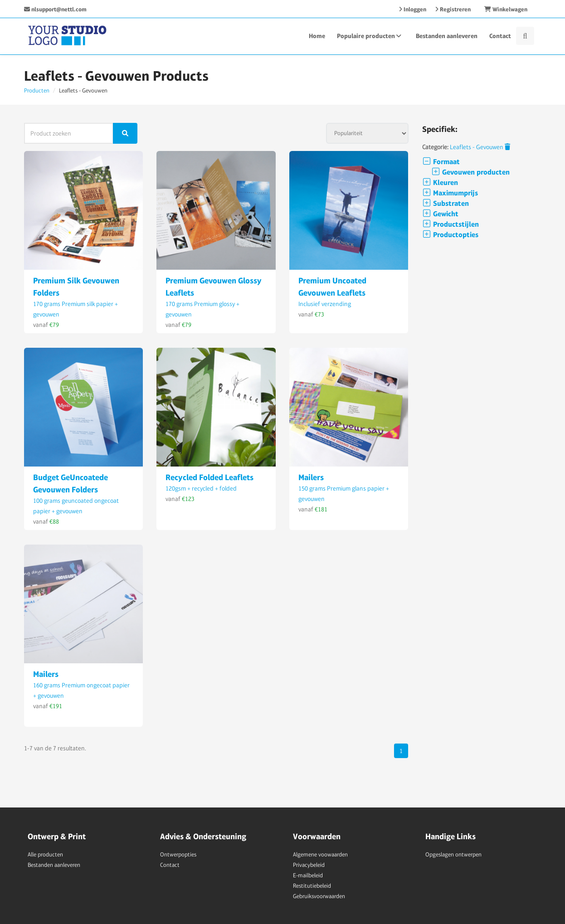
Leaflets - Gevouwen (480, 147)
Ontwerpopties (178, 854)
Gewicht (440, 214)
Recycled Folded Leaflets (209, 477)
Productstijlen (451, 224)
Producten (37, 90)
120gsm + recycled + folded (201, 488)
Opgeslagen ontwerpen (453, 854)
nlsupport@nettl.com (55, 9)
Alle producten (45, 854)
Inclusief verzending (325, 304)
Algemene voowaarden (320, 854)
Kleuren (440, 182)
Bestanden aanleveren (447, 36)
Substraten (446, 203)
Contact (500, 36)
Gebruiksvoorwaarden (319, 896)
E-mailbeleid (308, 875)
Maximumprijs (450, 193)
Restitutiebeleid (312, 886)
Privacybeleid (309, 865)
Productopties (450, 235)
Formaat (441, 162)
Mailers (311, 477)
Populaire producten (370, 36)
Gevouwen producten (470, 172)
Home (317, 36)
